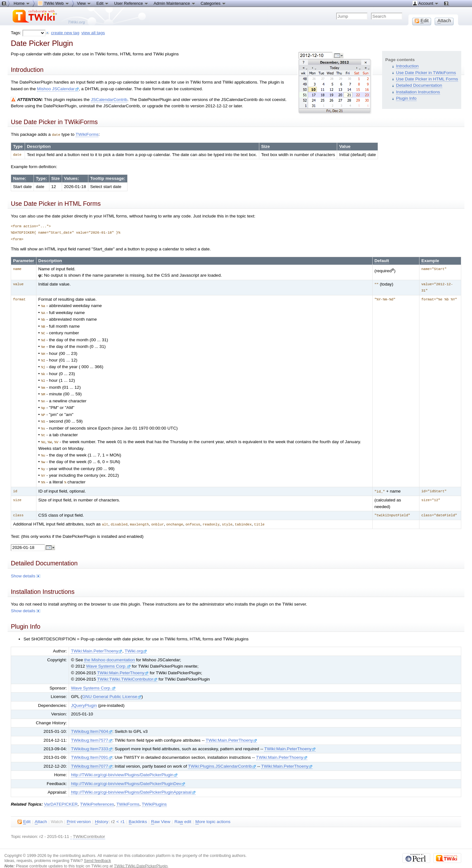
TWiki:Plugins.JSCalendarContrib (222, 757)
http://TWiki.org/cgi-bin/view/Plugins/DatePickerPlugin (124, 766)
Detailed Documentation (419, 85)
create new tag (65, 33)
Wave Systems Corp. (108, 657)
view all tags (93, 33)
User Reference (131, 3)
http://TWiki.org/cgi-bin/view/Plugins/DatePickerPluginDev (128, 774)
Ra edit (183, 813)
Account (426, 3)
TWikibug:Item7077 (92, 757)
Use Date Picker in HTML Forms (427, 79)
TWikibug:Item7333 (92, 740)
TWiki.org (136, 642)
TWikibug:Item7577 (92, 731)
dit (24, 813)
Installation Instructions (418, 92)
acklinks (138, 813)
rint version (79, 813)
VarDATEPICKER (61, 795)
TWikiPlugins (154, 795)
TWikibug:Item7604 (92, 722)
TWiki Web (53, 3)
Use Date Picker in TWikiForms (426, 73)
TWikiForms (87, 134)
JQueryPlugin (84, 696)
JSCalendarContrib (109, 100)
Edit (103, 3)
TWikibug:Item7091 (92, 748)
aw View (160, 813)
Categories (213, 3)
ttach (41, 813)
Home (22, 3)
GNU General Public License (112, 687)
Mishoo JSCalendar (58, 89)
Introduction (407, 66)
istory (102, 813)
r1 (123, 812)
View (84, 3)
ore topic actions (213, 813)
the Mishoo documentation (110, 651)
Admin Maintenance (175, 3)
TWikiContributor (89, 827)
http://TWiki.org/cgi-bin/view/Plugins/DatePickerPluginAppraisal (133, 783)
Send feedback (98, 851)
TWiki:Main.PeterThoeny (97, 642)
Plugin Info (406, 98)
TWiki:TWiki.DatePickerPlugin (141, 857)
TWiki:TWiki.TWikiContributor (127, 670)
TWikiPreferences (97, 795)
